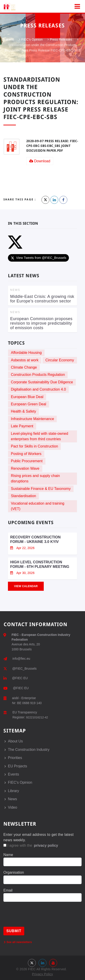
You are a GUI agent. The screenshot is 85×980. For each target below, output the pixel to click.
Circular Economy (60, 360)
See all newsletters (18, 942)
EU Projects (17, 766)
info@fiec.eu (21, 659)
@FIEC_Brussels (24, 669)
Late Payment (22, 426)
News (12, 799)
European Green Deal (29, 404)
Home (10, 40)
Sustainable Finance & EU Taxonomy (41, 489)
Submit (14, 931)
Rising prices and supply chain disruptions (35, 478)
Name (8, 855)
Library (13, 791)
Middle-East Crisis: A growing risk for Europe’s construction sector (42, 299)
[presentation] (38, 918)
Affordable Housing (26, 353)
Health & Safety (23, 411)
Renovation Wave (25, 468)
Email (8, 890)
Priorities (15, 758)
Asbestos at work (25, 360)
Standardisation (23, 496)
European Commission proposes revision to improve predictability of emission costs (41, 323)
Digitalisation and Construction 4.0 (38, 389)
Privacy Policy (42, 974)
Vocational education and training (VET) (38, 506)
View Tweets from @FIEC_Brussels (38, 258)
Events (13, 774)
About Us (15, 741)
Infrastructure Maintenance (32, 419)
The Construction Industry (29, 750)
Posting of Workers (26, 454)
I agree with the (31, 845)
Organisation (14, 872)
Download (40, 161)
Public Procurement (27, 461)
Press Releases (61, 40)
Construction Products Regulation (38, 375)
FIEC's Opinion (32, 40)
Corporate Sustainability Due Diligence (42, 382)
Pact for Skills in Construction (34, 446)
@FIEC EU (20, 678)
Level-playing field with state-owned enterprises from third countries (40, 436)
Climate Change (24, 367)
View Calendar (26, 586)
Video (13, 807)
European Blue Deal (27, 397)
